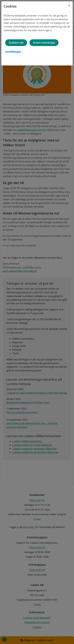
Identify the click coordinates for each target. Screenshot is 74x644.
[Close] (69, 5)
